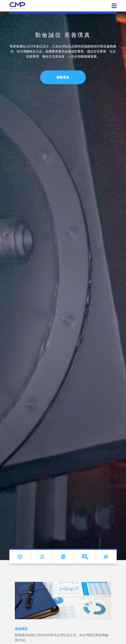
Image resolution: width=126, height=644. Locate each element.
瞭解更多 (63, 77)
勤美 (17, 6)
